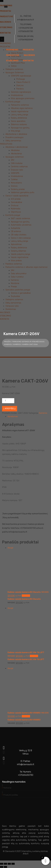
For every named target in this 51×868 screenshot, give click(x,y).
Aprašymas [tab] (13, 416)
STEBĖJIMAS (12, 61)
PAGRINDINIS (12, 50)
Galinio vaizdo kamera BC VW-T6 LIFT (26, 659)
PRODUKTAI (28, 50)
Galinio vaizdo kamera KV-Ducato (24, 599)
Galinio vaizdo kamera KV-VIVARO (24, 720)
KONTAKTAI (28, 61)
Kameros (17, 344)
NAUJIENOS (29, 55)
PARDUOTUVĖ (13, 55)
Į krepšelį (10, 409)
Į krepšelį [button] (26, 596)
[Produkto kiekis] (8, 401)
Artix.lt (26, 854)
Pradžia (7, 342)
